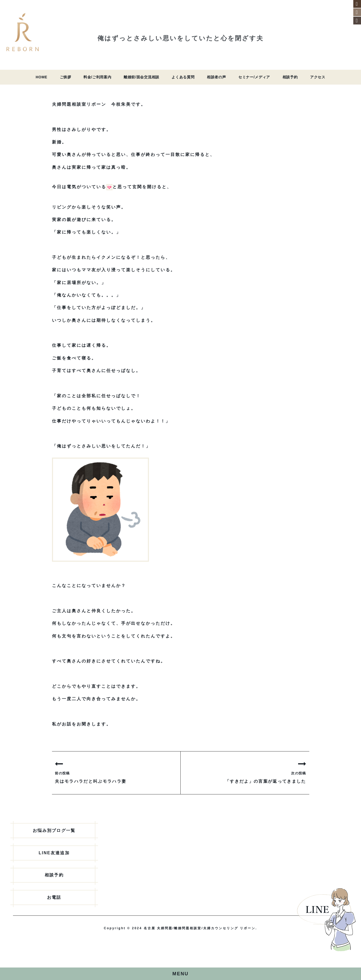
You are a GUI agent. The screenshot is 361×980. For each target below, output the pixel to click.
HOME (41, 77)
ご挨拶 (65, 77)
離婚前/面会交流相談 (142, 77)
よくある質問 (183, 77)
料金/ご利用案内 (97, 77)
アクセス (318, 77)
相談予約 (290, 77)
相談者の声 (216, 77)
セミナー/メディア (254, 77)
